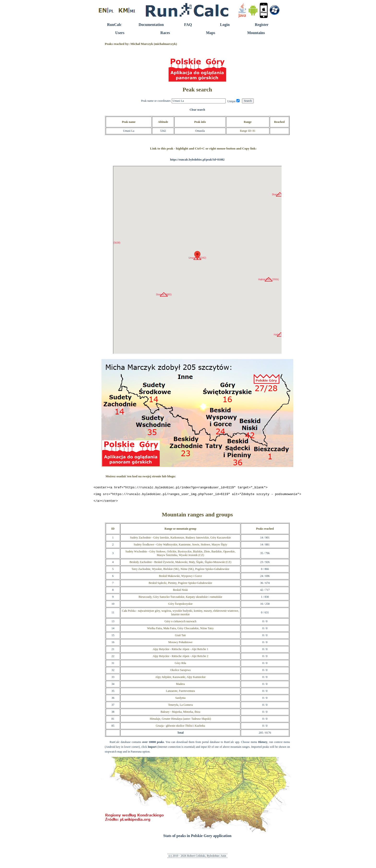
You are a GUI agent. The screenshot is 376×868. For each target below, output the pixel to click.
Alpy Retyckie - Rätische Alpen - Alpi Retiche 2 (180, 658)
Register (262, 25)
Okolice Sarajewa (180, 672)
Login (225, 25)
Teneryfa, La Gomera (180, 707)
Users (120, 33)
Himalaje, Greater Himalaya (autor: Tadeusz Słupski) (181, 721)
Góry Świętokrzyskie (180, 606)
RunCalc (114, 25)
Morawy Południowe (180, 644)
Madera (180, 686)
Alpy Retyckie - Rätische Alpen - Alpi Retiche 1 (180, 651)
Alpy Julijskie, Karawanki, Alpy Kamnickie (180, 679)
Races (165, 33)
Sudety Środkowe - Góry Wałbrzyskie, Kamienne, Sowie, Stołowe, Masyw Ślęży (180, 547)
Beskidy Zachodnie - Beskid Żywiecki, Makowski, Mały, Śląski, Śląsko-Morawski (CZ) (180, 564)
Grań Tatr (180, 637)
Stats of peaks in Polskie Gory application (197, 838)
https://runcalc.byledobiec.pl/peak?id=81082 (197, 160)
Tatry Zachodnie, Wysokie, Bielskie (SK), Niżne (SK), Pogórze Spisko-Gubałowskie (180, 571)
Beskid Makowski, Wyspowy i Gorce (180, 578)
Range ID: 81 (248, 131)
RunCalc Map (197, 260)
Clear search (197, 110)
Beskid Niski (180, 592)
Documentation (151, 25)
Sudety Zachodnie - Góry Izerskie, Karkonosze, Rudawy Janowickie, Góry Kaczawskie (180, 540)
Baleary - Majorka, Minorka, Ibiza (180, 714)
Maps (211, 33)
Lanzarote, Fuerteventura (180, 693)
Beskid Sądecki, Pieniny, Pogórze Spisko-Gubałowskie (180, 585)
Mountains (256, 33)
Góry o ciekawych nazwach (180, 623)
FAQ (188, 25)
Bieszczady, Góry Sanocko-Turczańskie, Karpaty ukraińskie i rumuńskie (180, 599)
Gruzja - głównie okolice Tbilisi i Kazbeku (180, 728)
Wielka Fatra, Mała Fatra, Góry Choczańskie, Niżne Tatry (180, 630)
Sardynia (180, 700)
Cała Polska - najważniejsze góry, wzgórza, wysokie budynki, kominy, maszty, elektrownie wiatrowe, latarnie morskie (180, 615)
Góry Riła (180, 665)
